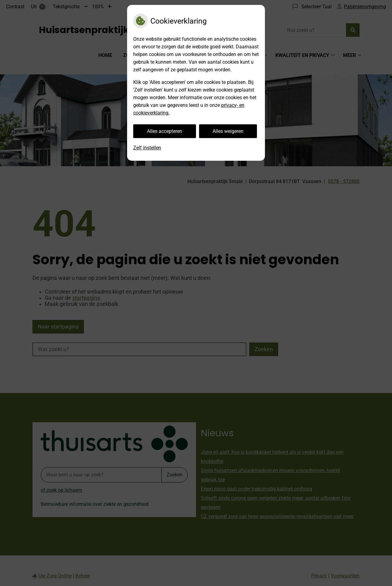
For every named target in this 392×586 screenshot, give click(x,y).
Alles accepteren (165, 131)
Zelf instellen (147, 148)
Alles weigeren (228, 131)
